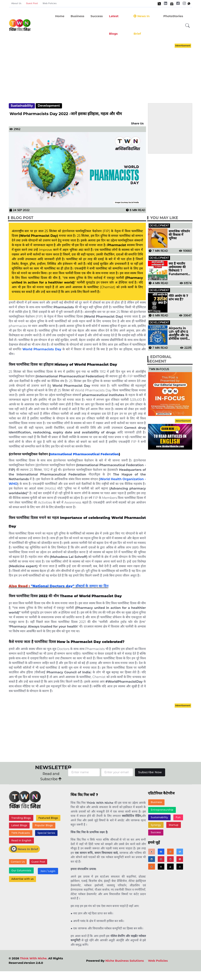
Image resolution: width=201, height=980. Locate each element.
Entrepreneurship (162, 810)
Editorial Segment (159, 359)
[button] (188, 26)
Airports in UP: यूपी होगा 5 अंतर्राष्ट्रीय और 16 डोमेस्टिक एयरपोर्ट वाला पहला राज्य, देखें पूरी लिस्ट (179, 334)
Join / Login (48, 871)
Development (49, 106)
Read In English (21, 840)
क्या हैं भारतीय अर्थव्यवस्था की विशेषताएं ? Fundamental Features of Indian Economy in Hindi (180, 269)
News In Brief (24, 849)
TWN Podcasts (21, 833)
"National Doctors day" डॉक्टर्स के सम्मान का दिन (69, 586)
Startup (174, 825)
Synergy (156, 825)
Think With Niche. (34, 958)
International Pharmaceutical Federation (84, 454)
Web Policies (50, 4)
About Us (16, 4)
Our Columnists (21, 870)
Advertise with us (22, 879)
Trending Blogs (21, 818)
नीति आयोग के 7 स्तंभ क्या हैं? (178, 298)
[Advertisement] (104, 70)
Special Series (46, 833)
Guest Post (32, 4)
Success (97, 16)
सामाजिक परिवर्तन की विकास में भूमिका (179, 235)
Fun (178, 817)
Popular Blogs (44, 825)
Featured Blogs (48, 818)
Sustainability (22, 106)
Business (77, 16)
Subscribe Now (150, 772)
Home (60, 16)
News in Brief (142, 25)
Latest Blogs (114, 25)
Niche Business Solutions (124, 961)
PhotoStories (173, 16)
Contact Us (18, 862)
